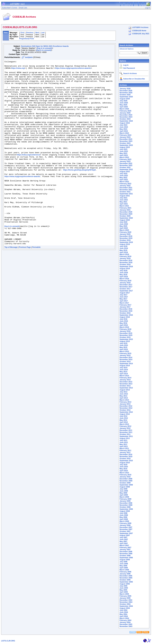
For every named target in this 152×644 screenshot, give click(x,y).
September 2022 (126, 170)
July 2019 (123, 246)
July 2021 (123, 198)
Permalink (36, 284)
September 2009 (126, 485)
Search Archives (126, 45)
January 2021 (125, 210)
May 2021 (123, 202)
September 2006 (126, 558)
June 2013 (124, 394)
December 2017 (126, 285)
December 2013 (126, 382)
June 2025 (124, 103)
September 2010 (126, 461)
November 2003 (126, 626)
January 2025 (125, 113)
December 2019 (126, 236)
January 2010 (125, 477)
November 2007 (126, 529)
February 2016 (125, 329)
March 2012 (124, 424)
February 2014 (125, 378)
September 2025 (126, 97)
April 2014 (124, 374)
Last (43, 33)
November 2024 (126, 117)
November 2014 (126, 360)
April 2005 (124, 592)
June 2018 (124, 273)
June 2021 (124, 200)
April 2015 (124, 349)
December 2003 (126, 624)
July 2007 (123, 537)
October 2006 (125, 556)
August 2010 (125, 463)
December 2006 (126, 552)
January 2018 (125, 283)
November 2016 (126, 311)
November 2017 (126, 287)
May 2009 (123, 493)
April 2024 (124, 131)
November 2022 (126, 165)
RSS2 (146, 632)
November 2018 (126, 263)
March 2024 (124, 133)
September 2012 (126, 412)
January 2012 (125, 428)
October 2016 (125, 313)
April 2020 (124, 228)
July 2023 (123, 149)
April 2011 (124, 446)
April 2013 (124, 398)
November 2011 (126, 432)
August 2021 (125, 196)
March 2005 (124, 594)
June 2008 (124, 515)
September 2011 (126, 436)
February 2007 (125, 548)
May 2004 (123, 614)
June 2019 (124, 248)
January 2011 (125, 453)
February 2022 (125, 184)
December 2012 (126, 406)
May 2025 (123, 105)
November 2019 (126, 238)
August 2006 (125, 560)
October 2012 (125, 410)
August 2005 (125, 584)
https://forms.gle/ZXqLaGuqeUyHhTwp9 (79, 192)
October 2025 (125, 95)
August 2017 (125, 293)
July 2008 (123, 513)
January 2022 (125, 186)
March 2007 (124, 546)
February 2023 (125, 159)
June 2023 (124, 151)
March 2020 (124, 230)
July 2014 (123, 368)
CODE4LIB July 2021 (141, 34)
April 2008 (124, 519)
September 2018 (126, 267)
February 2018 (125, 281)
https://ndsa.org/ (18, 70)
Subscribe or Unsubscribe (134, 79)
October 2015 (125, 337)
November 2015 (126, 335)
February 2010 (125, 475)
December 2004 (126, 600)
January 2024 (125, 137)
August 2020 (125, 220)
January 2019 (125, 258)
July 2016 (123, 319)
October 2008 (125, 507)
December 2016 (126, 309)
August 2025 (125, 99)
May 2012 (123, 420)
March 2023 (124, 157)
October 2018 (125, 265)
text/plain (29, 57)
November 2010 (126, 457)
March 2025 (124, 109)
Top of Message (11, 284)
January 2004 (125, 622)
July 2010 (123, 465)
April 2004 (124, 616)
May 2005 (123, 590)
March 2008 (124, 521)
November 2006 (126, 554)
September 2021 (126, 194)
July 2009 (123, 489)
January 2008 (125, 525)
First (22, 33)
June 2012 (124, 418)
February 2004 (125, 620)
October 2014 (125, 362)
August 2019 (125, 244)
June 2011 (124, 442)
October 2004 (125, 604)
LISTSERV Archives (140, 27)
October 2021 (125, 192)
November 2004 (126, 602)
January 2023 (125, 161)
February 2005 (125, 596)
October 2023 (125, 143)
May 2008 (123, 517)
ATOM (133, 632)
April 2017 (124, 301)
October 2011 (125, 434)
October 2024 (125, 119)
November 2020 (126, 214)
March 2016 (124, 327)
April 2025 (124, 107)
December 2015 (126, 333)
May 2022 (123, 178)
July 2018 (123, 271)
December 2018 (126, 260)
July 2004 (123, 610)
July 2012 (123, 416)
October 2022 (125, 167)
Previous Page (25, 284)
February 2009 (125, 499)
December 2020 (126, 212)
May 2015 (123, 347)
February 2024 (125, 135)
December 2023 (126, 139)
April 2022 (124, 180)
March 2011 (124, 448)
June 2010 (124, 467)
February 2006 (125, 572)
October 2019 (125, 240)
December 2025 (126, 91)
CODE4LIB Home (139, 31)
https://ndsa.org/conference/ (29, 174)
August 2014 (125, 366)
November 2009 (126, 481)
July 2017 (123, 295)
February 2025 (125, 111)
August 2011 (125, 438)
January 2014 (125, 380)
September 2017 (126, 291)
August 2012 (125, 414)
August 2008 (125, 511)
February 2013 (125, 402)
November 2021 (126, 190)
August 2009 (125, 487)
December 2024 (126, 115)
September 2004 (126, 606)
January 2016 (125, 331)
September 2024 (126, 121)
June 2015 (124, 345)
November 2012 (126, 408)
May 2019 (123, 250)
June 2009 (124, 491)
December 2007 (126, 527)
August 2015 (125, 341)
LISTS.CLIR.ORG (8, 641)
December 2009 (126, 479)
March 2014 (124, 376)
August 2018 (125, 269)
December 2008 (126, 503)
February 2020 (125, 232)
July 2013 (123, 392)
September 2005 (126, 582)
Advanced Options (127, 49)
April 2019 (124, 252)
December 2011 (126, 430)
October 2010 (125, 459)
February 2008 (125, 523)
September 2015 (126, 339)
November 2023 (126, 141)
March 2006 (124, 570)
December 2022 (126, 163)
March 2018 (124, 279)
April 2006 (124, 568)
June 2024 (124, 127)
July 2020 (123, 222)
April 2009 (124, 495)
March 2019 (124, 254)
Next (37, 33)
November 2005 (126, 578)
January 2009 (125, 501)
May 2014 (123, 372)
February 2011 (125, 451)
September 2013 (126, 388)
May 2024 (123, 129)
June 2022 (124, 176)
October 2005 (125, 580)
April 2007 (124, 544)
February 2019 (125, 256)
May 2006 (123, 566)
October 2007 (125, 531)
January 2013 (125, 404)
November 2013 (126, 384)
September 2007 (126, 533)
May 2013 (123, 396)
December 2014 (126, 358)
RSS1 (140, 632)
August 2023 (125, 147)
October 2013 (125, 386)
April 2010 (124, 471)
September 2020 (126, 218)
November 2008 (126, 505)
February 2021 (125, 208)
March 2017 (124, 303)
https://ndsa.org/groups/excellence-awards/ (73, 70)
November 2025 (126, 93)
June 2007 (124, 539)
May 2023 (123, 153)
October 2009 (125, 483)
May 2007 (123, 541)
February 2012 (125, 426)
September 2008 (126, 509)
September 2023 (126, 145)
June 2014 (124, 370)
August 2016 (125, 317)
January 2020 (125, 234)
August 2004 (125, 608)
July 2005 (123, 586)
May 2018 (123, 275)
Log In (126, 65)
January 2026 (125, 89)
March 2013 (124, 400)
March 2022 (124, 182)
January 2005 (125, 598)
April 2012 (124, 422)
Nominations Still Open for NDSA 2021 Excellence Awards (45, 46)
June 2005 (124, 588)
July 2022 (123, 174)
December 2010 (126, 455)
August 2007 (125, 535)
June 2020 (124, 224)
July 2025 (123, 101)
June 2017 (124, 297)
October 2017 (125, 289)
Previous (30, 33)
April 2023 (124, 155)
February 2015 (125, 353)
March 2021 (124, 206)
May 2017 (123, 299)
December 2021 (126, 188)
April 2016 (124, 325)
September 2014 (126, 364)
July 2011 (123, 440)
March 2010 (124, 473)
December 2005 (126, 576)
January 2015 (125, 355)
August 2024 (125, 123)
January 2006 (125, 574)
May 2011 (123, 444)
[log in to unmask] (45, 48)
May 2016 (123, 323)
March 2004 (124, 618)
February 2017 (125, 305)
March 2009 (124, 497)
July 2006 (123, 562)
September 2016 (126, 315)
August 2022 (125, 172)
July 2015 (123, 343)
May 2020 (123, 226)
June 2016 (124, 321)
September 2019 (126, 242)
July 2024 (123, 125)
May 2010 (123, 469)
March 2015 (124, 351)
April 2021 (124, 204)
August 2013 (125, 390)
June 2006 (124, 564)
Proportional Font (27, 39)
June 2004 (124, 612)
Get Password (129, 68)
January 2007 (125, 550)
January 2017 (125, 307)
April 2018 (124, 277)
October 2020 (125, 216)
